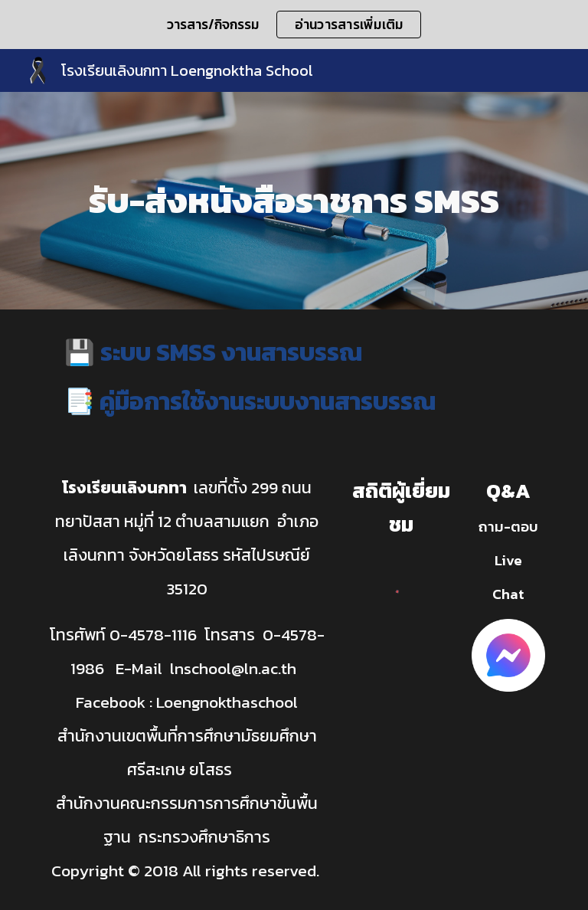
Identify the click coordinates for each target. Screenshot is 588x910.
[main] (294, 201)
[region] (294, 25)
